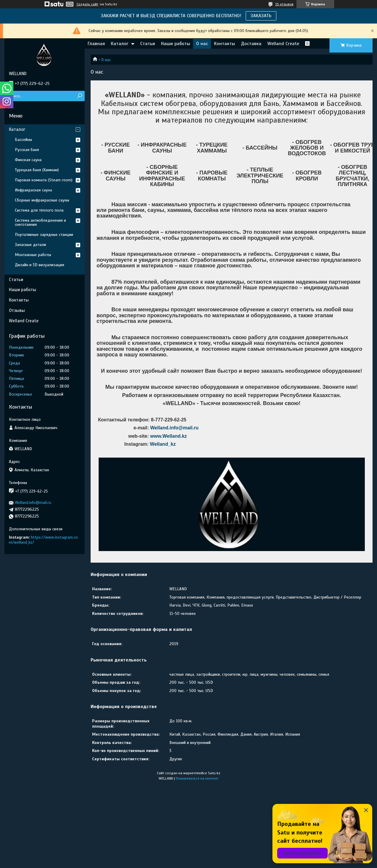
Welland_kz (163, 444)
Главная (96, 44)
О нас (202, 44)
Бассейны (23, 140)
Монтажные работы (33, 255)
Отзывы (17, 310)
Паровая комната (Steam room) (44, 180)
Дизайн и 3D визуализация (40, 265)
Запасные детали (30, 245)
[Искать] (79, 96)
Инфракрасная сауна (33, 190)
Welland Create (283, 44)
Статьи (148, 44)
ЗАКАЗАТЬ (261, 16)
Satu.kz (214, 773)
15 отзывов (284, 4)
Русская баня (27, 150)
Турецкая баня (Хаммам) (37, 170)
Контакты (224, 44)
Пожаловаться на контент (197, 778)
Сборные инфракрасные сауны (42, 200)
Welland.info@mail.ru (174, 428)
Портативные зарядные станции (44, 235)
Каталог (120, 44)
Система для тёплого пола (39, 210)
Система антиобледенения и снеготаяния (40, 222)
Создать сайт (87, 4)
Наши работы (176, 44)
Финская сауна (28, 160)
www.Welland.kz (168, 436)
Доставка (251, 44)
